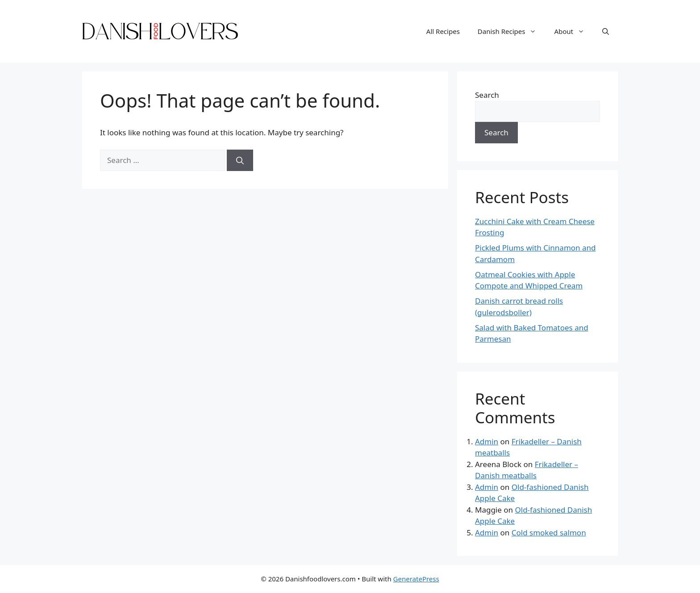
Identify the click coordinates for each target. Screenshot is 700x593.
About (574, 31)
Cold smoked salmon (549, 532)
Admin (487, 441)
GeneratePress (416, 579)
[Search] (240, 160)
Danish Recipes (512, 31)
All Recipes (443, 31)
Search (487, 95)
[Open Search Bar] (606, 31)
